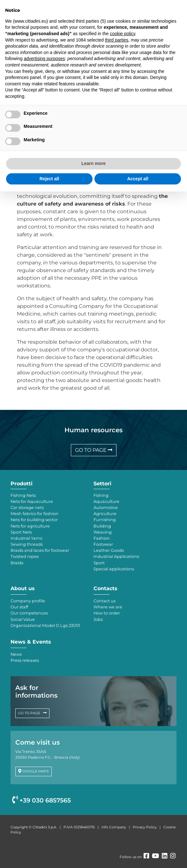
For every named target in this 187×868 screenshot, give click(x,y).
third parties (117, 40)
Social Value (23, 619)
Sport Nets (21, 532)
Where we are (108, 607)
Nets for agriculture (30, 526)
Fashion (102, 538)
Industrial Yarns (26, 538)
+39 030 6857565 (41, 800)
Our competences (29, 613)
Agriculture (105, 514)
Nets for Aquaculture (32, 501)
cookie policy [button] (122, 34)
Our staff (19, 607)
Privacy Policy (145, 827)
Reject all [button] (49, 179)
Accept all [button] (138, 179)
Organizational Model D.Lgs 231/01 (45, 626)
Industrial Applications (116, 556)
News (16, 654)
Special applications (114, 569)
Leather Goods (109, 550)
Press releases (25, 660)
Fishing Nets (23, 495)
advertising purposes (44, 59)
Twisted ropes (25, 556)
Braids (17, 563)
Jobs (98, 619)
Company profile (28, 601)
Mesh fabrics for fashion (34, 514)
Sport (99, 563)
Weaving (103, 532)
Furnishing (105, 520)
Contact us (105, 601)
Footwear (103, 544)
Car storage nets (27, 508)
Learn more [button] (93, 163)
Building (102, 526)
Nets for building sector (34, 520)
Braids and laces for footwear (40, 550)
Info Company (114, 827)
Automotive (106, 508)
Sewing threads (27, 544)
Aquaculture (106, 501)
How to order (107, 613)
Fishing (101, 495)
